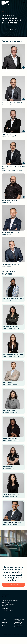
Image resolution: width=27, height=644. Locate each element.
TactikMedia (5, 635)
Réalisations (4, 623)
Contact (4, 625)
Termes (9, 632)
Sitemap (12, 632)
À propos (4, 620)
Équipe (3, 621)
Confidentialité (4, 632)
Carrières (4, 624)
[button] (24, 3)
